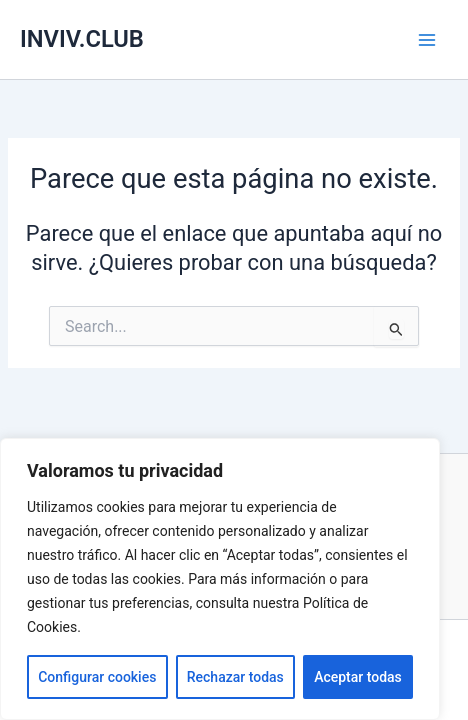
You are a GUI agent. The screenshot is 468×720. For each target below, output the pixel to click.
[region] (220, 579)
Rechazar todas (235, 677)
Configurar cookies (97, 677)
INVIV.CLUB (82, 39)
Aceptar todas (358, 677)
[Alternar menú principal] (427, 40)
